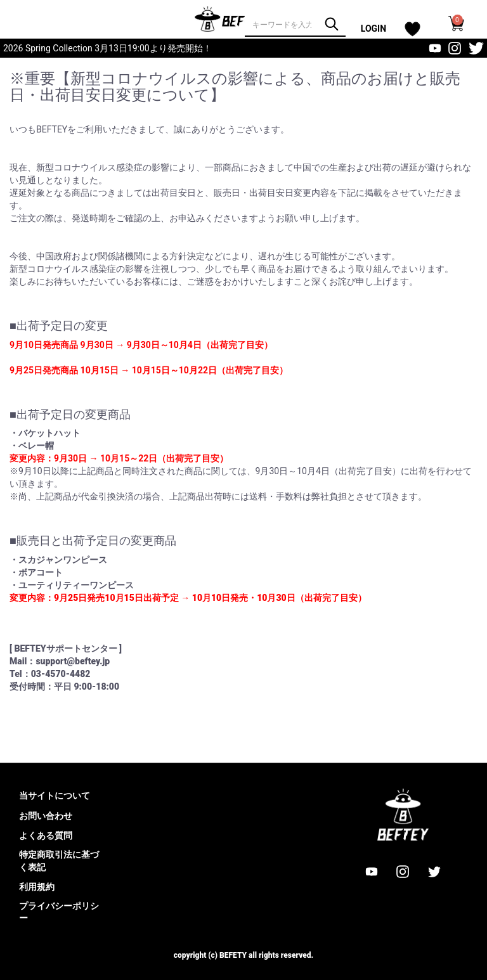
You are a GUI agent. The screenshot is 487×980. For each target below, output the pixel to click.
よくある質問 (46, 835)
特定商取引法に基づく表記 (59, 861)
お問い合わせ (46, 816)
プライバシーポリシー (59, 912)
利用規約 (37, 887)
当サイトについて (55, 796)
